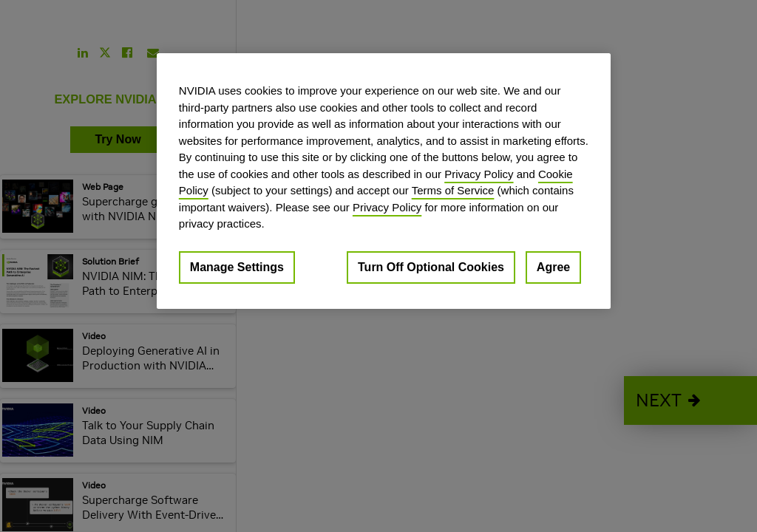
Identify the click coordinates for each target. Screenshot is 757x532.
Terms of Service (453, 190)
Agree (553, 267)
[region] (384, 181)
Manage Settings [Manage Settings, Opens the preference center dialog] (237, 267)
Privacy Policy (479, 174)
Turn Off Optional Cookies (431, 267)
